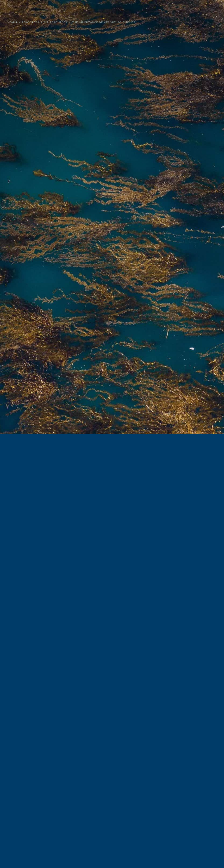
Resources (30, 22)
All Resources (56, 22)
